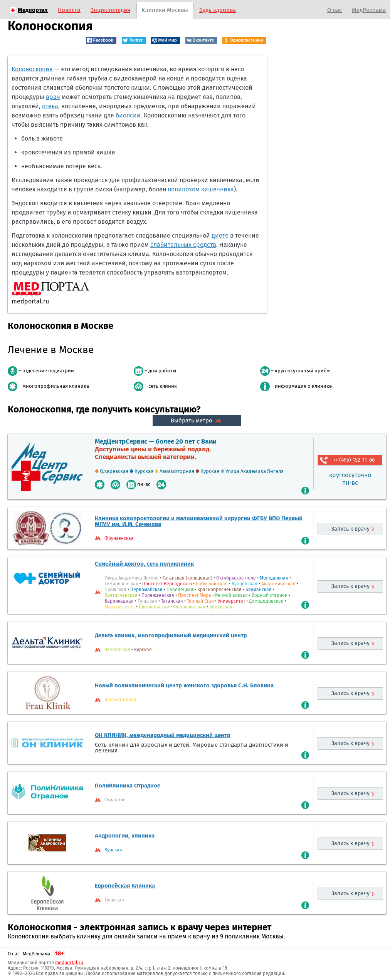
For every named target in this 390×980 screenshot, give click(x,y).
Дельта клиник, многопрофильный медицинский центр (171, 635)
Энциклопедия (110, 10)
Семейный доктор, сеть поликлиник (144, 564)
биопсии (128, 115)
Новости (69, 10)
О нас (335, 10)
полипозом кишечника (201, 189)
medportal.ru (69, 963)
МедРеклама (369, 10)
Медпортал (33, 10)
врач (53, 97)
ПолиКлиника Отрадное (128, 786)
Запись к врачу (350, 529)
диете (220, 235)
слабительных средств (183, 245)
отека (50, 106)
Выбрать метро (197, 420)
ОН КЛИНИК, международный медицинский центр (163, 735)
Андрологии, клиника (125, 836)
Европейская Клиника (125, 886)
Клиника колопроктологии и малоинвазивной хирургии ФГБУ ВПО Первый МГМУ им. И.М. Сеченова (199, 521)
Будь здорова (218, 10)
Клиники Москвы (165, 10)
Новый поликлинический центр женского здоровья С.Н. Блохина (184, 685)
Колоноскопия (32, 69)
